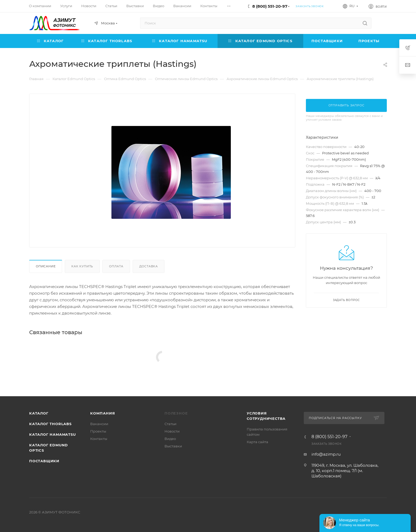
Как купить (82, 266)
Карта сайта (257, 442)
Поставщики (44, 461)
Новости (172, 431)
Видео (170, 439)
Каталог (39, 413)
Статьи (170, 424)
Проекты (98, 431)
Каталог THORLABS (50, 424)
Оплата (116, 266)
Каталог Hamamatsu (53, 434)
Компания (103, 413)
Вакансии (99, 424)
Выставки (173, 446)
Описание (46, 266)
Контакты (99, 439)
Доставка (149, 266)
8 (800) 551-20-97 (270, 6)
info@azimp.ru (326, 454)
